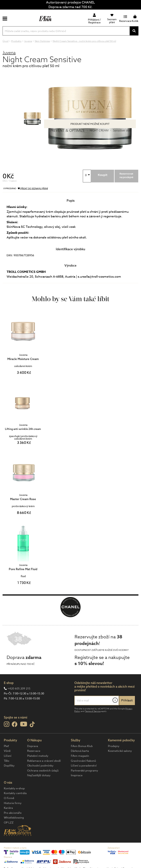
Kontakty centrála (15, 793)
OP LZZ (9, 823)
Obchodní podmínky (40, 766)
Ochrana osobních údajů (43, 771)
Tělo (7, 761)
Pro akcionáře (13, 813)
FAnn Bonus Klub (82, 746)
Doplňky (9, 766)
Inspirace (77, 775)
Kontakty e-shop (14, 788)
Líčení (8, 756)
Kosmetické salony (120, 751)
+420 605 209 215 (19, 689)
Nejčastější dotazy (39, 775)
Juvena (9, 52)
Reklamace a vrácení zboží (44, 761)
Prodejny (114, 746)
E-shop (9, 683)
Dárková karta (80, 751)
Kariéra (8, 808)
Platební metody (38, 756)
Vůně (7, 751)
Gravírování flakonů (83, 761)
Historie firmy (13, 803)
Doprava (33, 746)
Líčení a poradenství (84, 766)
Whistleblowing (14, 818)
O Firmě (9, 798)
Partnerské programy (84, 771)
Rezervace (34, 751)
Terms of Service (93, 711)
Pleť (6, 746)
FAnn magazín (80, 756)
